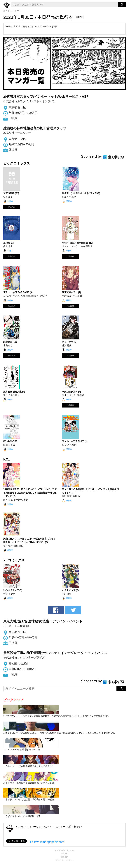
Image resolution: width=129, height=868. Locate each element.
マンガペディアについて (64, 850)
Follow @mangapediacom (47, 842)
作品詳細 (12, 207)
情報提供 (64, 854)
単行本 (10, 201)
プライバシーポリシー (64, 860)
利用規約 (64, 857)
